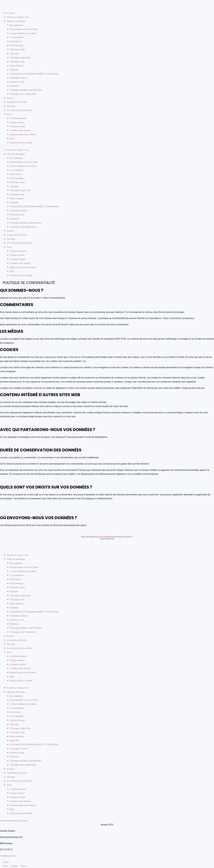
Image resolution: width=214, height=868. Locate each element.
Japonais (14, 53)
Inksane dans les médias (21, 143)
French (5, 862)
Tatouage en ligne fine (20, 58)
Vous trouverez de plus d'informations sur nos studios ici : (107, 537)
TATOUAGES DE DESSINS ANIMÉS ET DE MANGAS (35, 74)
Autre (9, 114)
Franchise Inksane (18, 118)
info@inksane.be (8, 856)
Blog (12, 139)
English (14, 866)
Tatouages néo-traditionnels (23, 94)
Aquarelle (14, 70)
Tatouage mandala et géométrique (26, 90)
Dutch (4, 866)
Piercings (11, 106)
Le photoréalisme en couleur (23, 33)
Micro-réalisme (17, 66)
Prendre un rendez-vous (18, 17)
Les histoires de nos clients (20, 110)
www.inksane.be (107, 539)
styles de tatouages (16, 21)
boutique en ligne (18, 126)
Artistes (10, 98)
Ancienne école (17, 82)
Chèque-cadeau (17, 122)
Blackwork (15, 86)
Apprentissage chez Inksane (23, 134)
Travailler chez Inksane (21, 130)
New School (16, 41)
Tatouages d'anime (19, 78)
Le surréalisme (17, 37)
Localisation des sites (17, 102)
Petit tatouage (17, 45)
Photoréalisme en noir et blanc (24, 29)
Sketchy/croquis (18, 49)
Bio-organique (16, 25)
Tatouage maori (17, 62)
